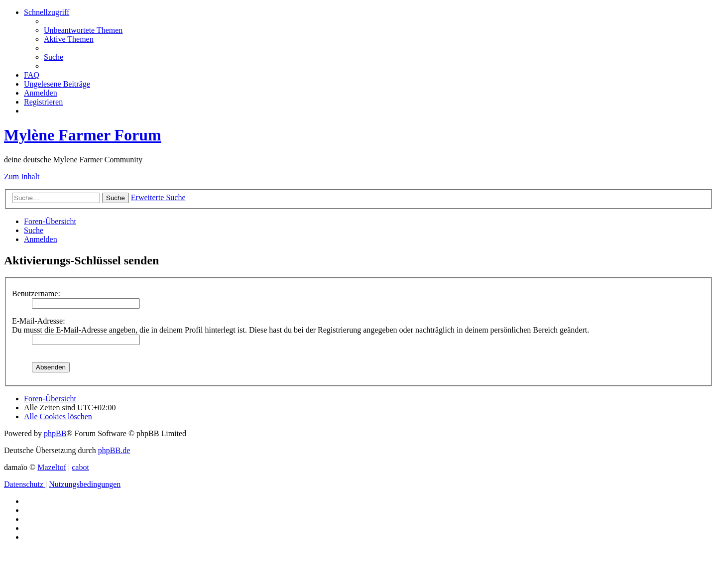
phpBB (55, 433)
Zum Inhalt (22, 176)
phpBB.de (114, 450)
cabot (80, 467)
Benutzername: (36, 294)
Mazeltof (52, 467)
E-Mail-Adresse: (39, 321)
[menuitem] (83, 30)
